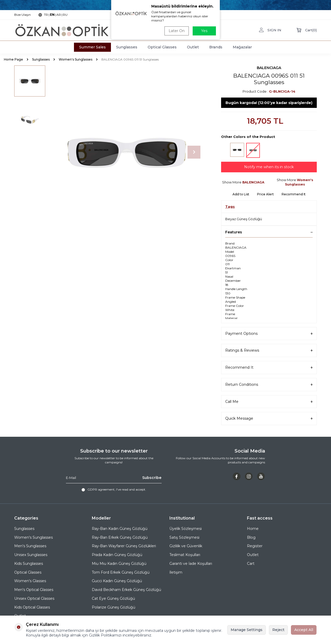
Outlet (193, 47)
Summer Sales (92, 47)
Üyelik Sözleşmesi (186, 529)
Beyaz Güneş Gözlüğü (244, 219)
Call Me (269, 402)
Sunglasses (127, 47)
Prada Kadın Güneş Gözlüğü (117, 555)
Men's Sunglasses (30, 546)
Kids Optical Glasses (32, 607)
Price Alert (265, 194)
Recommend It (294, 194)
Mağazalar (242, 47)
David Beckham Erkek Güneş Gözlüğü (126, 590)
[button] (194, 152)
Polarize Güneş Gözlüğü (114, 607)
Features (269, 232)
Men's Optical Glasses (34, 590)
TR (46, 15)
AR (59, 15)
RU (65, 15)
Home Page (13, 59)
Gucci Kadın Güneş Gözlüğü (117, 581)
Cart (251, 564)
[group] (127, 152)
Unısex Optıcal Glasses (34, 598)
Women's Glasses (30, 581)
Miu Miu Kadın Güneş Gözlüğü (119, 564)
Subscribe (152, 478)
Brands (216, 47)
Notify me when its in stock (269, 167)
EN (52, 15)
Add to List (241, 194)
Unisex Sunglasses (31, 555)
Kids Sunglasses (29, 564)
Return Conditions (269, 385)
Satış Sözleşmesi (184, 537)
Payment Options (269, 334)
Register (255, 546)
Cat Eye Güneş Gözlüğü (113, 598)
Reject (278, 630)
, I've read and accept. (114, 490)
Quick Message (269, 419)
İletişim (176, 572)
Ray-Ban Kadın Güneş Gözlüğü (120, 529)
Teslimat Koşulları (185, 555)
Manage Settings (247, 630)
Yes (204, 31)
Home (253, 529)
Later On (177, 31)
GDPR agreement (101, 489)
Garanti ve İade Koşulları (191, 564)
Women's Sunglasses (76, 59)
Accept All (304, 630)
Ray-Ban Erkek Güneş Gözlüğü (120, 537)
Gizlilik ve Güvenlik (186, 546)
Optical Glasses (162, 47)
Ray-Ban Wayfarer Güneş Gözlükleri (124, 546)
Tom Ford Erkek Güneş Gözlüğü (121, 572)
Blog (251, 537)
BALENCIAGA (269, 68)
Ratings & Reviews (269, 350)
